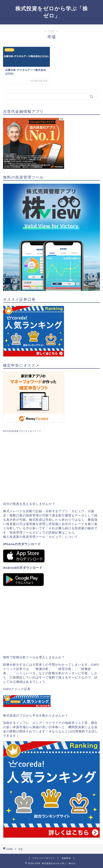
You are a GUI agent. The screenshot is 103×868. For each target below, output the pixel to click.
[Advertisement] (51, 467)
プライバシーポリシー (44, 858)
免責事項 (66, 858)
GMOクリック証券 (17, 689)
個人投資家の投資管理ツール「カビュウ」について (41, 537)
